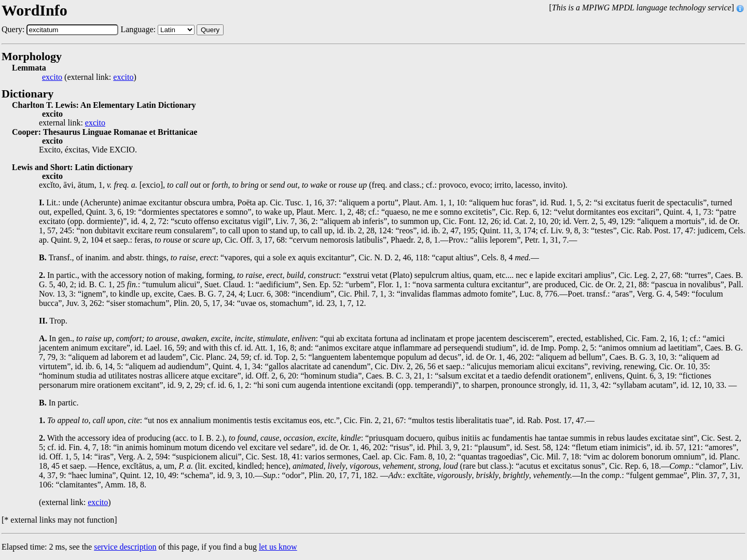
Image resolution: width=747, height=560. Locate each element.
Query (210, 30)
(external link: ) (89, 77)
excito (52, 77)
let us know (278, 547)
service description (125, 547)
